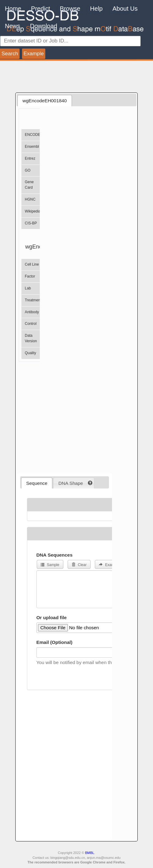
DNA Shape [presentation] (71, 483)
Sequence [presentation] (37, 483)
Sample (50, 565)
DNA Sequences (54, 555)
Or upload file (52, 617)
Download (44, 26)
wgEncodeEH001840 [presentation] (45, 101)
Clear (79, 565)
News (13, 26)
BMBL (90, 853)
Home (13, 9)
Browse (70, 9)
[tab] (45, 100)
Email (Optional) (54, 642)
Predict (40, 9)
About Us (125, 9)
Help (96, 9)
